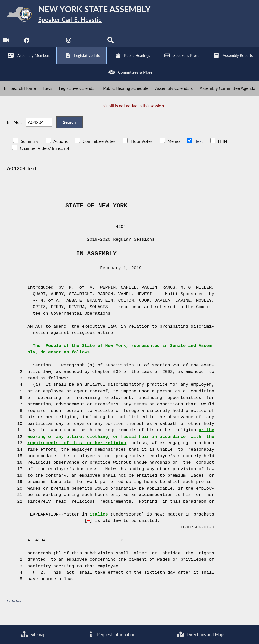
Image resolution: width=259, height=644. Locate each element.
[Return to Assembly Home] (79, 16)
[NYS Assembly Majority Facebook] (27, 44)
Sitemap (33, 634)
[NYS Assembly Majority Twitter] (48, 44)
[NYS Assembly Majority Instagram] (69, 44)
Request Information (111, 634)
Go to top (14, 609)
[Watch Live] (6, 44)
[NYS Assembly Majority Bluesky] (90, 44)
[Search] (111, 44)
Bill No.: (14, 129)
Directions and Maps (201, 634)
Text (199, 149)
